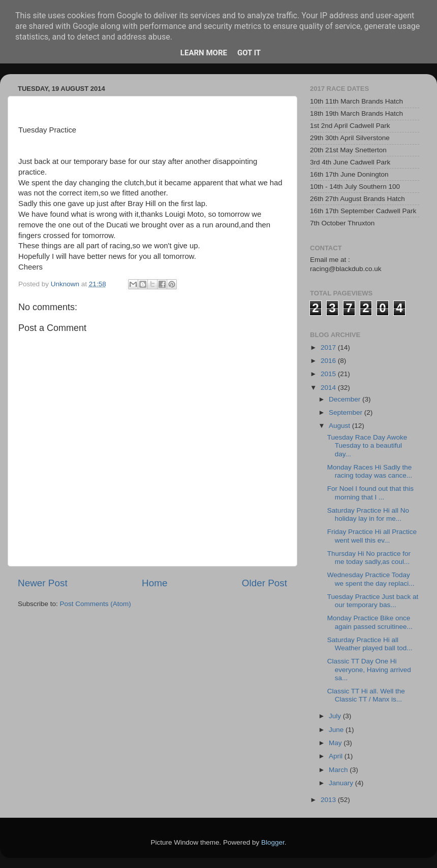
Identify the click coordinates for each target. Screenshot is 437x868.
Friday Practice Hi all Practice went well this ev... (372, 536)
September (347, 412)
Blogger (273, 842)
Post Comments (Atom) (96, 604)
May (336, 743)
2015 (329, 374)
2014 (329, 388)
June (337, 730)
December (346, 399)
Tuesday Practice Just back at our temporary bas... (373, 601)
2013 (329, 800)
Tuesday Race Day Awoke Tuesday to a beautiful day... (367, 445)
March (339, 770)
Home (154, 583)
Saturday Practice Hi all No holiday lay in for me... (368, 514)
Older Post (264, 583)
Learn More (204, 53)
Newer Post (43, 583)
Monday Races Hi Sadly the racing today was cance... (370, 471)
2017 (329, 347)
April (337, 756)
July (336, 716)
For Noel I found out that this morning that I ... (370, 493)
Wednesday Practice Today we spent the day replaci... (371, 579)
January (342, 783)
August (340, 426)
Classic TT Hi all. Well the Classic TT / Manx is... (366, 695)
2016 (329, 361)
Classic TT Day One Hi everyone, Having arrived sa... (369, 669)
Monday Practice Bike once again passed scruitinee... (370, 622)
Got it (249, 53)
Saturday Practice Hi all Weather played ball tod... (370, 644)
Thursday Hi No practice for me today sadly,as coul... (369, 558)
